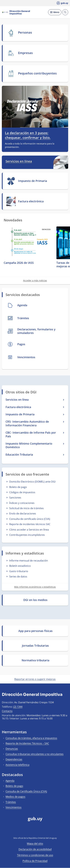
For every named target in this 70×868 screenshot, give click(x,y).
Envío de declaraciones (23, 513)
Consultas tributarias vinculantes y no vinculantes (35, 754)
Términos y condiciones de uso (35, 855)
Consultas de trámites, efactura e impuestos (31, 738)
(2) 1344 (18, 707)
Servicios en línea (19, 161)
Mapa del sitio (35, 844)
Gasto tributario (19, 571)
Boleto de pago (18, 487)
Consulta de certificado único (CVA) (30, 519)
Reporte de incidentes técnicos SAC (30, 524)
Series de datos (18, 576)
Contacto (7, 711)
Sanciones (15, 498)
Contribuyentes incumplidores (27, 535)
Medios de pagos (15, 797)
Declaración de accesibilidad (35, 849)
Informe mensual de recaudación (29, 561)
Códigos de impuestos (22, 492)
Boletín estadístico (20, 566)
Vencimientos (14, 807)
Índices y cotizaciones (22, 503)
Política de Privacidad (35, 861)
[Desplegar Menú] (55, 12)
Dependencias (14, 759)
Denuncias (12, 749)
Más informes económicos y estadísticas (35, 587)
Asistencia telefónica (17, 765)
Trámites (11, 802)
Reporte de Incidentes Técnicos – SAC (27, 743)
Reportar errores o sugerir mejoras (35, 679)
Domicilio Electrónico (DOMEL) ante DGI (32, 482)
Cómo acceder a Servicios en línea (29, 530)
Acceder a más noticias (35, 280)
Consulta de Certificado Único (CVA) (26, 791)
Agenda (10, 781)
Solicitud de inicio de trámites (27, 508)
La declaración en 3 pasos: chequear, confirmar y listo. (28, 135)
